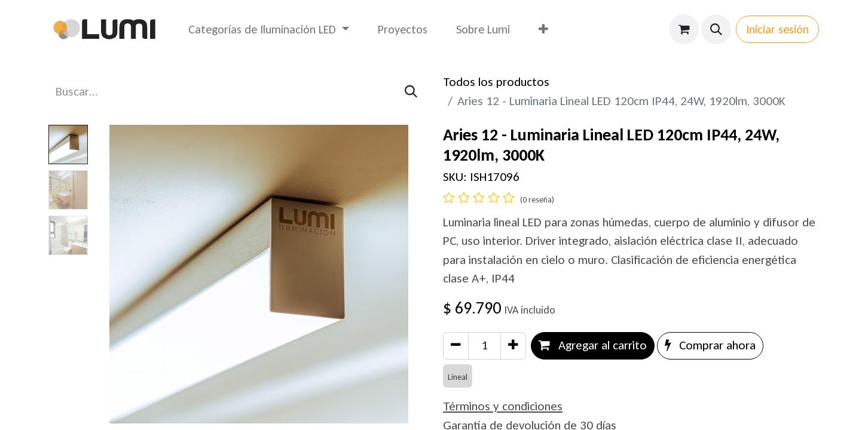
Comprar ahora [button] (710, 345)
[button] (716, 29)
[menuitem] (269, 29)
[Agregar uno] (513, 346)
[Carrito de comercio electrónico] (684, 29)
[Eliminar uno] (456, 346)
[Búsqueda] (411, 92)
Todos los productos (496, 82)
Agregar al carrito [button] (593, 345)
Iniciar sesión (777, 29)
